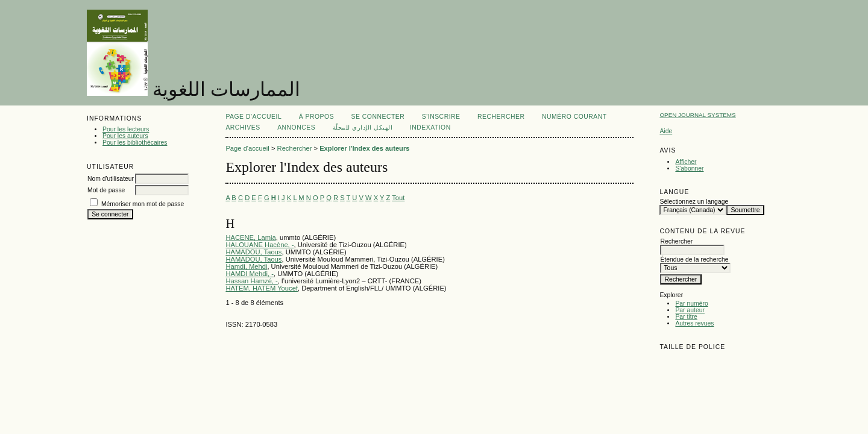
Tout (398, 198)
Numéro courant (574, 117)
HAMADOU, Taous (253, 252)
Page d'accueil (253, 117)
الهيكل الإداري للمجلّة (363, 127)
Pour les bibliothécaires (135, 143)
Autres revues (694, 323)
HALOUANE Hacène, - (259, 245)
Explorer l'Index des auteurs (364, 148)
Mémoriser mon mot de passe (143, 204)
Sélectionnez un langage (694, 202)
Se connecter (378, 117)
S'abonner (689, 168)
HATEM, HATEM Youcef (262, 288)
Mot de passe (106, 190)
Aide (666, 131)
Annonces (296, 127)
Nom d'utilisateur (111, 179)
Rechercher (501, 117)
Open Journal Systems (697, 115)
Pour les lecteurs (126, 129)
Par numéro (691, 303)
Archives (243, 127)
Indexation (430, 127)
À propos (316, 117)
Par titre (686, 317)
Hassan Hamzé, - (251, 281)
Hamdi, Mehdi (246, 266)
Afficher (686, 162)
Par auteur (690, 310)
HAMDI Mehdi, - (250, 274)
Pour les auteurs (125, 136)
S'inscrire (441, 117)
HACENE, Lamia (250, 237)
